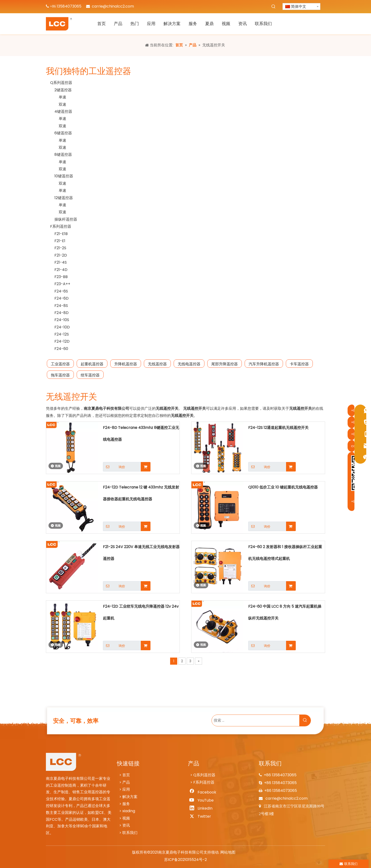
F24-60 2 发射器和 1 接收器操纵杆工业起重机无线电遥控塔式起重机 (285, 553)
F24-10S (62, 320)
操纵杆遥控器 (66, 219)
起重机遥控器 (92, 364)
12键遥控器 (64, 198)
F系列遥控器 (61, 226)
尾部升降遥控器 (225, 364)
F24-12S (62, 334)
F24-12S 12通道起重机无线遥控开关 (278, 428)
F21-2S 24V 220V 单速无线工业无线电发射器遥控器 (141, 553)
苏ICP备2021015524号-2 (185, 860)
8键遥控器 (63, 155)
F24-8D (62, 313)
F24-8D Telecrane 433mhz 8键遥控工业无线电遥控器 (141, 434)
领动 (215, 852)
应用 (126, 789)
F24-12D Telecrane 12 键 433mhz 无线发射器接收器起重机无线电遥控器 (141, 493)
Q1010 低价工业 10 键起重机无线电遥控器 (283, 487)
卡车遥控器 (299, 364)
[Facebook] (202, 792)
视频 (126, 818)
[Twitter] (202, 816)
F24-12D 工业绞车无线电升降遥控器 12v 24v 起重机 (141, 612)
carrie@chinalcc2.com (113, 6)
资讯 (126, 825)
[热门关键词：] (274, 7)
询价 (114, 467)
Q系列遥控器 (61, 83)
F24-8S (61, 306)
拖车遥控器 (60, 375)
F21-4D (61, 270)
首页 (126, 775)
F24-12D (62, 341)
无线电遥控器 (189, 364)
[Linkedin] (202, 808)
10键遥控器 (64, 176)
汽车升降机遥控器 (264, 364)
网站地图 (228, 852)
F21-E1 (60, 241)
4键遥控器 (63, 111)
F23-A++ (62, 284)
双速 (62, 104)
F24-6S (61, 291)
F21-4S (61, 262)
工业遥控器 (60, 364)
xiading (129, 811)
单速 (62, 97)
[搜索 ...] (256, 720)
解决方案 (130, 797)
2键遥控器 (63, 90)
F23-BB (61, 277)
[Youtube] (202, 800)
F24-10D (62, 327)
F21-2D (61, 255)
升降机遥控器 (126, 364)
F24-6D (62, 298)
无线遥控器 (157, 364)
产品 (126, 782)
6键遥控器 (63, 133)
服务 (126, 804)
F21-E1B (61, 234)
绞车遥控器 (90, 375)
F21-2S (60, 248)
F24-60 (61, 349)
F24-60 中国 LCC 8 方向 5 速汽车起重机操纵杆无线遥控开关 (285, 612)
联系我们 (130, 833)
